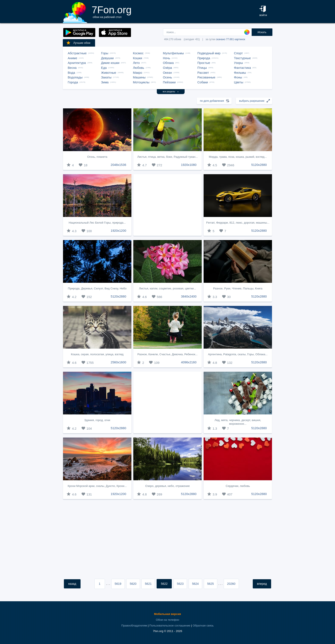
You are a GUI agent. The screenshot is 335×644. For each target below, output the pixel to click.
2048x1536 (118, 165)
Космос (138, 53)
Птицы (202, 68)
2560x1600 (118, 362)
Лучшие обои (78, 43)
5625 (211, 584)
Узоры (238, 63)
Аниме (72, 58)
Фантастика (242, 68)
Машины (139, 77)
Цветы (239, 82)
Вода (71, 73)
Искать (262, 32)
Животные (109, 73)
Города (73, 82)
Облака (168, 63)
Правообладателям (134, 626)
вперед (262, 584)
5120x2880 (259, 165)
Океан (167, 73)
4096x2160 (189, 362)
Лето (136, 63)
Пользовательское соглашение (170, 626)
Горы (105, 53)
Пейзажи (169, 82)
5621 (148, 584)
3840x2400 (189, 296)
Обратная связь (203, 626)
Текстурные (242, 58)
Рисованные (206, 77)
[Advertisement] (167, 205)
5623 (180, 584)
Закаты (106, 77)
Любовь (139, 68)
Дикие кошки (110, 63)
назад (72, 584)
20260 (231, 584)
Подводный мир (209, 53)
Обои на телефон (168, 620)
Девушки (107, 58)
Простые (204, 63)
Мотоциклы (141, 82)
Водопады (75, 77)
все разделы (171, 92)
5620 (133, 584)
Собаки (203, 82)
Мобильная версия (167, 614)
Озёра (167, 68)
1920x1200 (118, 231)
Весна (72, 68)
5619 (118, 584)
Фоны (238, 77)
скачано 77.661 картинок (230, 39)
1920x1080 (189, 165)
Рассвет (203, 73)
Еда (104, 68)
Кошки (137, 58)
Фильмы (240, 73)
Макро (137, 73)
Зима (105, 82)
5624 (195, 584)
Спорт (238, 53)
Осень (167, 77)
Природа (204, 58)
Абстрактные (77, 53)
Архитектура (77, 63)
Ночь (166, 58)
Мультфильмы (173, 53)
